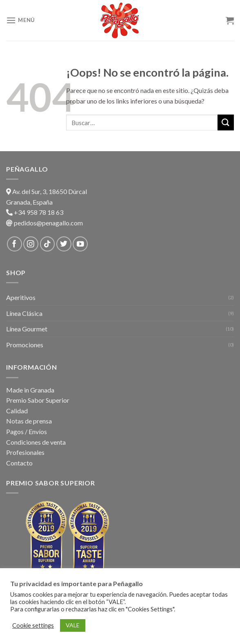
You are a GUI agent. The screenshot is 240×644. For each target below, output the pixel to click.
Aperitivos (21, 297)
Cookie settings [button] (33, 625)
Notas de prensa (29, 421)
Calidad (17, 411)
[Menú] (20, 20)
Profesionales (25, 452)
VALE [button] (73, 625)
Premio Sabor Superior (38, 400)
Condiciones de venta (36, 442)
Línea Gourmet (27, 329)
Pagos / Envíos (27, 431)
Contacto (19, 463)
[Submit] (226, 122)
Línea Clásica (24, 313)
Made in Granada (30, 390)
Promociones (25, 345)
